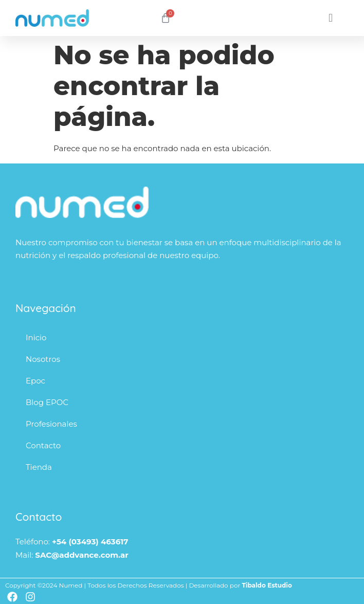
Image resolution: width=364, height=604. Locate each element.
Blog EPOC (47, 402)
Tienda (39, 467)
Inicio (36, 337)
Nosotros (43, 359)
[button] (331, 18)
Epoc (35, 381)
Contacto (43, 445)
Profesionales (51, 424)
